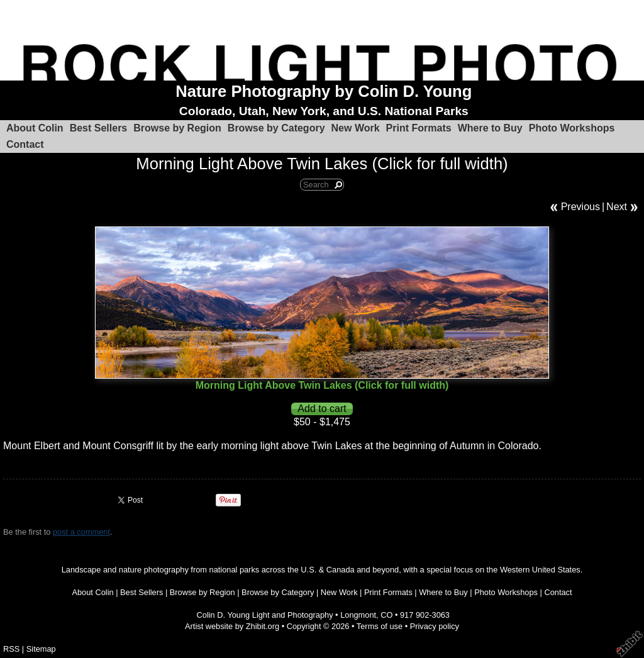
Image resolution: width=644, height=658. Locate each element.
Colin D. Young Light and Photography (265, 615)
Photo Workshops (572, 128)
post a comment (81, 532)
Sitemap (41, 649)
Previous (580, 207)
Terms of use (380, 626)
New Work (356, 128)
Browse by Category (276, 128)
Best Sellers (99, 128)
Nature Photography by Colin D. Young (324, 91)
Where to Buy (490, 128)
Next (617, 207)
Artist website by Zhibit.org (232, 626)
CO (386, 615)
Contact (25, 144)
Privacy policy (435, 626)
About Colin (35, 128)
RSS (11, 649)
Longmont (358, 615)
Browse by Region (177, 128)
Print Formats (419, 128)
